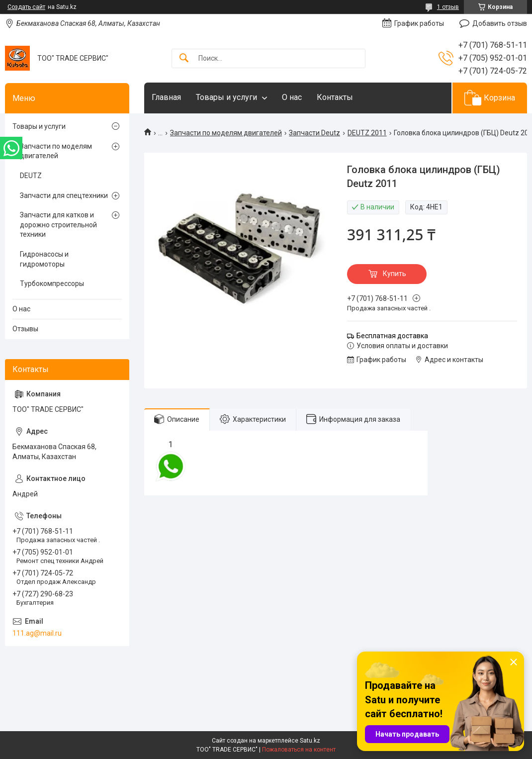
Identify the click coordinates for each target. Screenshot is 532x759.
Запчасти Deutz (314, 133)
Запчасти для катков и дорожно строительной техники (58, 225)
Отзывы (25, 329)
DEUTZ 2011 (367, 133)
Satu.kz (310, 741)
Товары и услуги (226, 97)
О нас (292, 97)
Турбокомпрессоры (52, 284)
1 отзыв (448, 7)
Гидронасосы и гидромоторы (44, 259)
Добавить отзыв (500, 23)
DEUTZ (31, 176)
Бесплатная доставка (392, 336)
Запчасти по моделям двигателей (226, 133)
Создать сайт (26, 7)
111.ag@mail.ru (37, 633)
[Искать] (184, 58)
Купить (395, 274)
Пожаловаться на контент (299, 750)
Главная (166, 97)
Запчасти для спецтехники (64, 195)
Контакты (335, 97)
